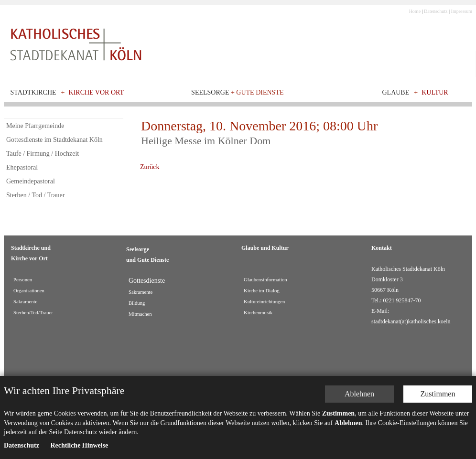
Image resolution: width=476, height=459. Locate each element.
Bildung (137, 303)
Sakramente (25, 302)
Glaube (395, 92)
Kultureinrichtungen (264, 302)
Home (415, 11)
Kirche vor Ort (97, 92)
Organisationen (29, 291)
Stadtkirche (33, 92)
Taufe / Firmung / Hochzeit (43, 154)
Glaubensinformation (265, 280)
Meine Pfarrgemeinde (35, 126)
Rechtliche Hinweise (79, 405)
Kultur (435, 92)
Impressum (462, 11)
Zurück (150, 167)
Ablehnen (359, 353)
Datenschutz (436, 11)
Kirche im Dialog (262, 291)
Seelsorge (237, 92)
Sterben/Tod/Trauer (33, 313)
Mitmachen (140, 314)
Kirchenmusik (258, 313)
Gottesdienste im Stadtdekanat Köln (54, 140)
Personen (23, 280)
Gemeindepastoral (31, 181)
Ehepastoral (22, 167)
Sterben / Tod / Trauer (35, 195)
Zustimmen (438, 353)
